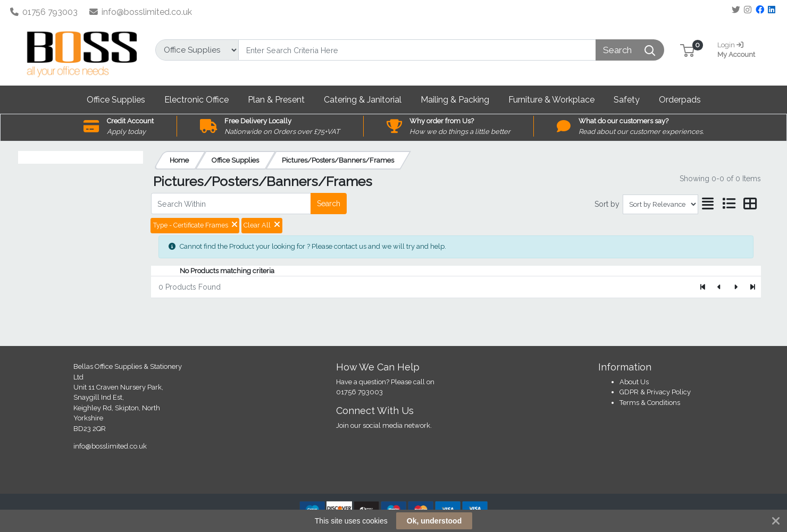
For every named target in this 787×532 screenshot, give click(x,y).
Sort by (607, 204)
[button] (687, 50)
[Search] (417, 50)
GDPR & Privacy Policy (655, 392)
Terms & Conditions (650, 403)
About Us (634, 382)
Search (329, 204)
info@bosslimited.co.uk (141, 12)
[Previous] (720, 287)
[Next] (736, 287)
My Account (740, 49)
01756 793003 (44, 12)
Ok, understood (434, 521)
